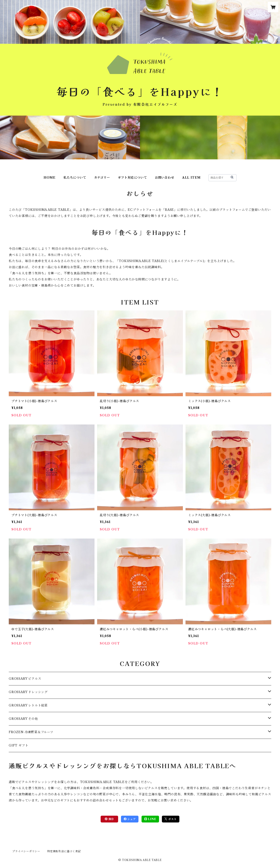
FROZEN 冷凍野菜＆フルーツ (31, 732)
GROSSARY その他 (23, 719)
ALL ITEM (191, 178)
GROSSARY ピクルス (25, 679)
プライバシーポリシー (26, 851)
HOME (50, 178)
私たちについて (75, 178)
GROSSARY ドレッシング (28, 692)
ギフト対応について (132, 178)
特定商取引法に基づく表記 (64, 851)
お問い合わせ (165, 178)
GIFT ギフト (18, 745)
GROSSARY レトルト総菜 (28, 705)
